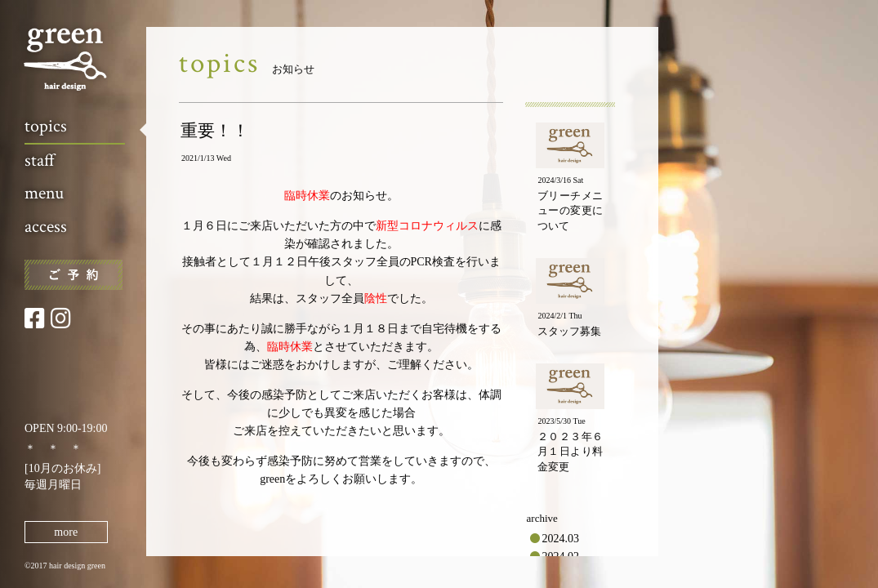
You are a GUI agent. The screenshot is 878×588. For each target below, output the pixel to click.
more (66, 532)
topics (46, 126)
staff (40, 160)
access (46, 227)
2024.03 (561, 539)
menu (44, 193)
